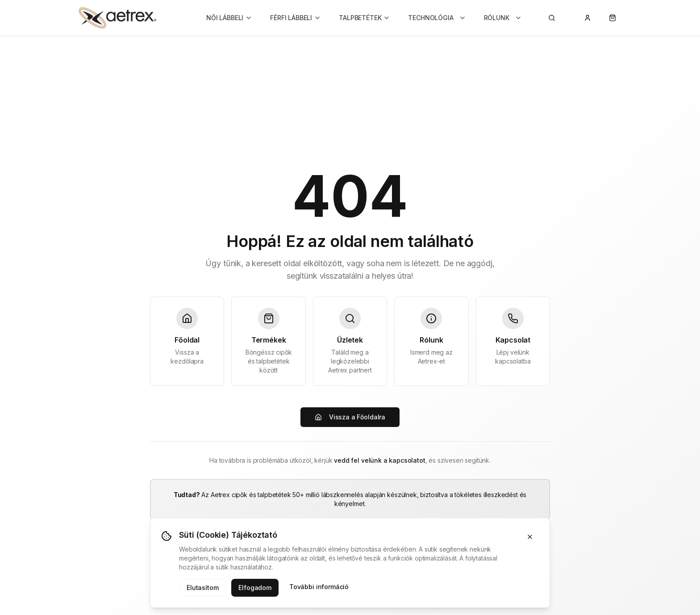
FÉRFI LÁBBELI (296, 18)
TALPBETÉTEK (365, 18)
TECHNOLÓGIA (437, 18)
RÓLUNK (503, 18)
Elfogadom (255, 588)
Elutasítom (202, 588)
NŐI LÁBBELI (229, 18)
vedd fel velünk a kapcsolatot (379, 460)
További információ (319, 587)
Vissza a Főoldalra (350, 417)
